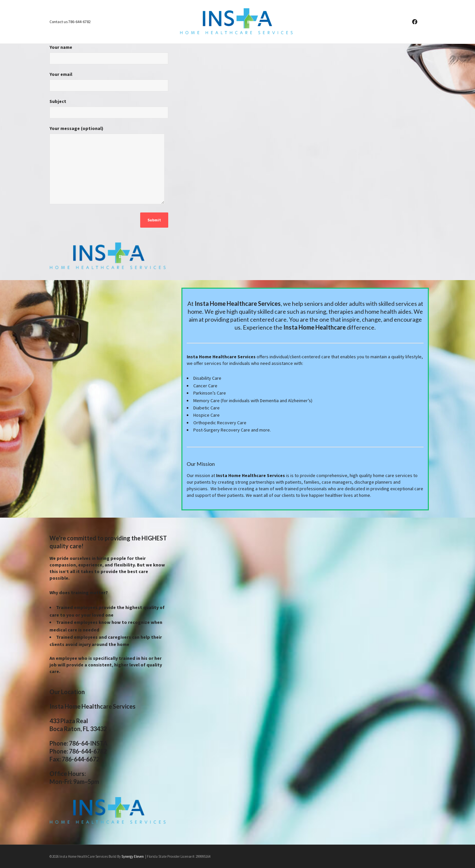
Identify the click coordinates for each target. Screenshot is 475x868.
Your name (109, 57)
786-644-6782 (88, 751)
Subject (109, 111)
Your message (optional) (107, 168)
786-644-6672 (80, 759)
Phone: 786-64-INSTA (79, 743)
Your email (109, 84)
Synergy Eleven (133, 856)
